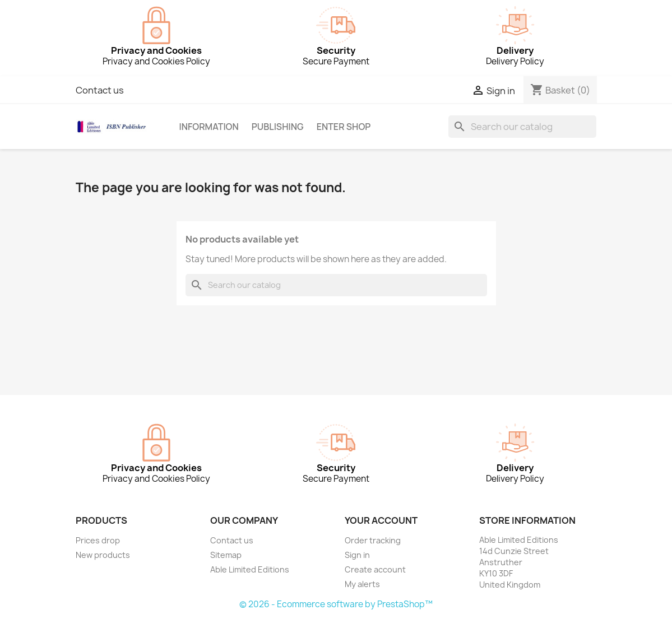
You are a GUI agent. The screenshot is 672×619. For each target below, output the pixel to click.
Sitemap (226, 555)
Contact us (100, 90)
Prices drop (98, 540)
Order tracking (373, 540)
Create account (375, 569)
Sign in (357, 555)
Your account (381, 520)
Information (208, 127)
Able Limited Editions (250, 569)
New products (103, 555)
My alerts (362, 584)
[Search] (522, 127)
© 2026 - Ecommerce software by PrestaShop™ (336, 604)
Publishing (278, 127)
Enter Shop (344, 127)
